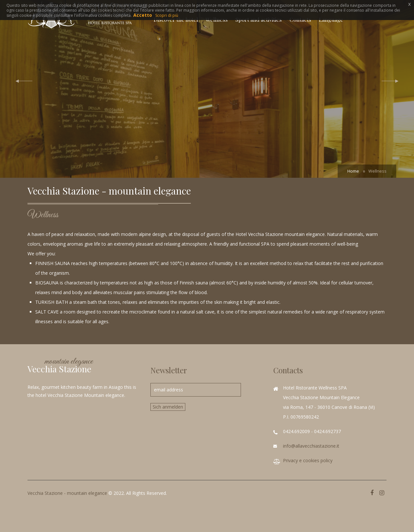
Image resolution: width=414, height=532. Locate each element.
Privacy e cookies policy (308, 460)
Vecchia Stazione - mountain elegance (67, 493)
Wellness (377, 171)
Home (353, 171)
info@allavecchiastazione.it (311, 446)
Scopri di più (167, 15)
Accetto (143, 15)
